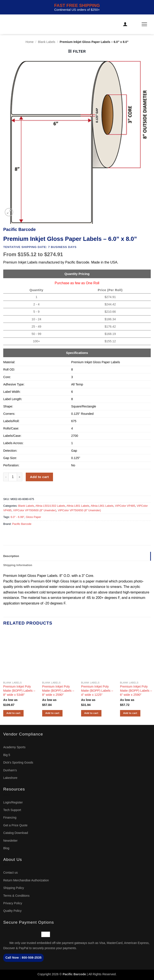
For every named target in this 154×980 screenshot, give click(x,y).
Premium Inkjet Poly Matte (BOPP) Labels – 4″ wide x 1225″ (97, 690)
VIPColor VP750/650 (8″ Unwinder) (79, 510)
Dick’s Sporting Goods (18, 762)
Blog (6, 848)
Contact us (10, 873)
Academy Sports (14, 747)
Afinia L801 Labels (78, 506)
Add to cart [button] (14, 713)
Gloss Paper (33, 517)
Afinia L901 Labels (102, 506)
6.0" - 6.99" (17, 517)
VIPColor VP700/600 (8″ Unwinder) (35, 510)
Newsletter (10, 841)
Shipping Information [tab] (18, 565)
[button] (136, 24)
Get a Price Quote (15, 825)
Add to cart (39, 477)
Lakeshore (10, 778)
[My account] (125, 24)
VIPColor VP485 (125, 506)
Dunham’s (10, 770)
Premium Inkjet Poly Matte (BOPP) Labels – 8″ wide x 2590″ (58, 690)
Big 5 (7, 755)
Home (30, 42)
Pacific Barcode (22, 524)
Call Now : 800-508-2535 (23, 958)
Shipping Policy (14, 888)
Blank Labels (47, 42)
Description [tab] (11, 556)
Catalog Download (16, 833)
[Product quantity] (13, 477)
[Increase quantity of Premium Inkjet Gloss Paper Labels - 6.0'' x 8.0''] (20, 477)
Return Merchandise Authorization (26, 880)
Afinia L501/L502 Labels (50, 506)
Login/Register (13, 802)
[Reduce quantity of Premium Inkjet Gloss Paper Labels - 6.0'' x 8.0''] (6, 477)
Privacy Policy (13, 903)
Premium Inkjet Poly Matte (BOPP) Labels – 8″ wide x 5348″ (19, 690)
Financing (10, 817)
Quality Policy (12, 911)
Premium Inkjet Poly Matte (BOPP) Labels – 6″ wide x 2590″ (136, 690)
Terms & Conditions (16, 896)
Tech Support (12, 810)
